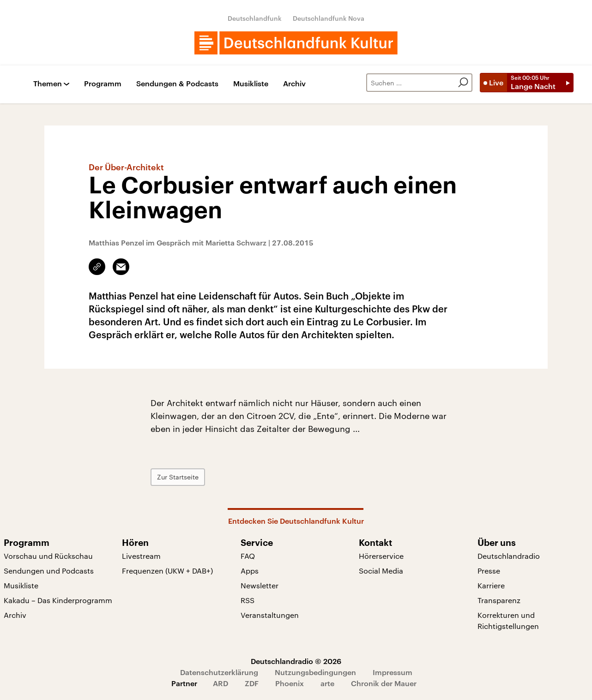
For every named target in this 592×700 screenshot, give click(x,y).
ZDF (252, 683)
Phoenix (290, 683)
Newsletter (260, 585)
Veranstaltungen (270, 615)
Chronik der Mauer (384, 683)
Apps (250, 571)
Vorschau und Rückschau (48, 556)
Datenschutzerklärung (219, 672)
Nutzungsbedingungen (315, 672)
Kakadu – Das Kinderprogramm (58, 600)
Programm (103, 84)
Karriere (491, 585)
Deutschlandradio (509, 556)
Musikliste (251, 84)
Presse (489, 571)
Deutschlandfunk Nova (329, 18)
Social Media (381, 571)
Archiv (294, 84)
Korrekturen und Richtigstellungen (508, 620)
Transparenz (499, 600)
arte (327, 683)
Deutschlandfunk (255, 18)
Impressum (393, 672)
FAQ (248, 556)
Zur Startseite (178, 477)
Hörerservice (381, 556)
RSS (248, 600)
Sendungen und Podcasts (49, 571)
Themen (48, 84)
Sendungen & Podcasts (177, 84)
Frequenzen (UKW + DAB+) (167, 571)
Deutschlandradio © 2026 (296, 661)
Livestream (141, 556)
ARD (220, 683)
